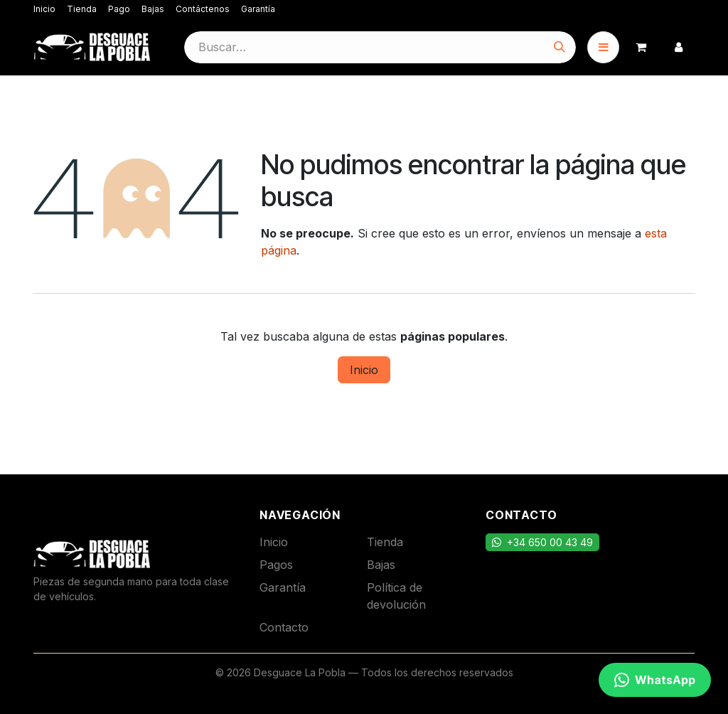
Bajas (153, 9)
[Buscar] (560, 47)
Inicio (44, 9)
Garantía (258, 9)
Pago (119, 9)
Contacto (284, 627)
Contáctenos (203, 9)
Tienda (82, 9)
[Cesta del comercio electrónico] (641, 47)
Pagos (276, 565)
